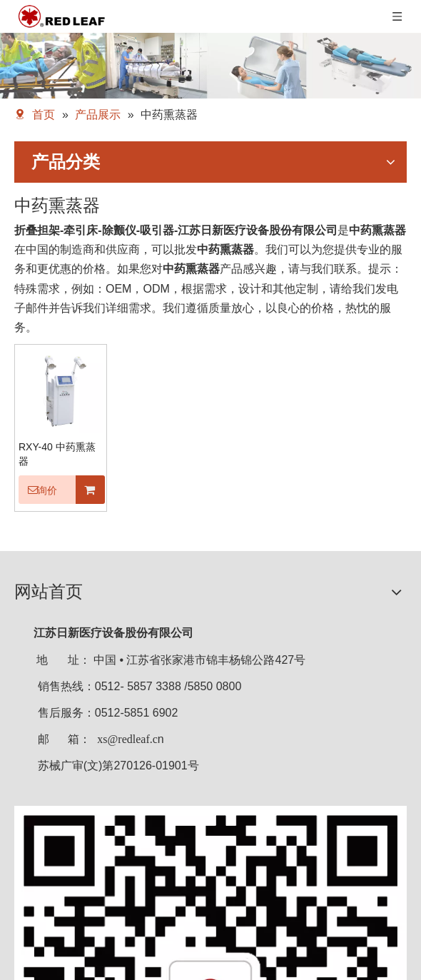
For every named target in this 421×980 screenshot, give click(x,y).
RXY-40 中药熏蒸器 (57, 454)
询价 (38, 490)
